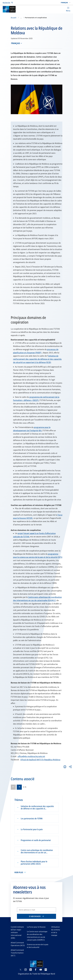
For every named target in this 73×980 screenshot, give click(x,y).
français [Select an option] (15, 43)
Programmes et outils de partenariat (36, 840)
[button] (66, 3)
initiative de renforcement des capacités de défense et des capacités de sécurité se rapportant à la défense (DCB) (37, 359)
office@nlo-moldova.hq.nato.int (31, 756)
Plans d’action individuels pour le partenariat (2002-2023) (34, 863)
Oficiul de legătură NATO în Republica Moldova (40, 760)
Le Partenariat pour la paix (32, 829)
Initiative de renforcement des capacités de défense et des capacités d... (37, 807)
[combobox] (66, 3)
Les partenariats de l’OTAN (32, 818)
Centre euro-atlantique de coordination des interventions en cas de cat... (37, 851)
